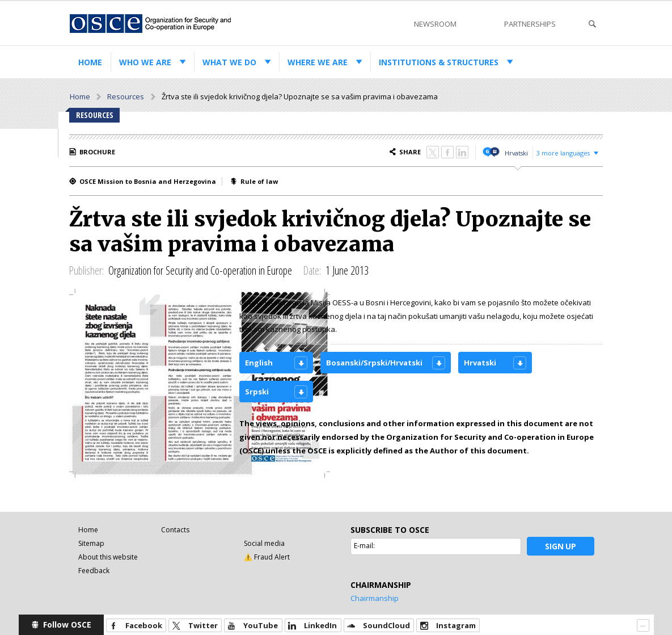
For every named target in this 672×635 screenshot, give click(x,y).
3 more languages (563, 153)
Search (592, 24)
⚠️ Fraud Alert (267, 557)
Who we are (145, 62)
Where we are (318, 62)
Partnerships (530, 24)
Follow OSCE (67, 625)
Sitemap (91, 543)
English (259, 363)
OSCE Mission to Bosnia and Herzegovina (148, 181)
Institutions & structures (439, 62)
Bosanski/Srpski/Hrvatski (374, 363)
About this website (108, 557)
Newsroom (435, 24)
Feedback (94, 571)
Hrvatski (516, 153)
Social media (264, 543)
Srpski (257, 392)
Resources (126, 96)
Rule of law (259, 181)
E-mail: (364, 546)
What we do (229, 62)
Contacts (175, 530)
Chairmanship (375, 598)
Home (90, 62)
